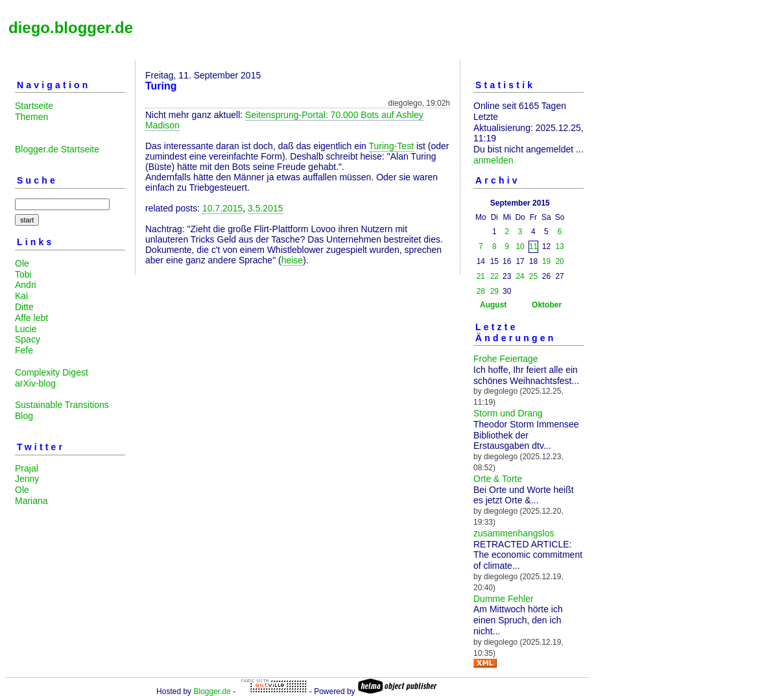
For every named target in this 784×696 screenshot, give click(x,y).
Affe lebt (31, 318)
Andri (26, 285)
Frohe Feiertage (506, 359)
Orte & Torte (498, 479)
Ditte (24, 307)
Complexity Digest (52, 372)
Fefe (24, 350)
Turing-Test (392, 146)
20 (559, 261)
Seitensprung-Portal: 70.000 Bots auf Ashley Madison (284, 120)
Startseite (34, 106)
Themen (31, 117)
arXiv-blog (35, 383)
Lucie (26, 329)
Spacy (28, 339)
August (493, 305)
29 (494, 291)
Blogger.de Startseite (57, 149)
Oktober (547, 305)
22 (494, 276)
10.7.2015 (222, 208)
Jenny (27, 479)
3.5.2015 (266, 208)
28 (481, 291)
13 (559, 246)
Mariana (31, 501)
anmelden (493, 160)
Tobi (23, 274)
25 (533, 276)
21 (481, 276)
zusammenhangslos (514, 533)
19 (546, 261)
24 (520, 276)
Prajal (27, 468)
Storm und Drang (508, 413)
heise (292, 260)
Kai (21, 296)
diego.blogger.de (71, 28)
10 (520, 246)
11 (533, 246)
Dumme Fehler (504, 599)
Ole (22, 263)
